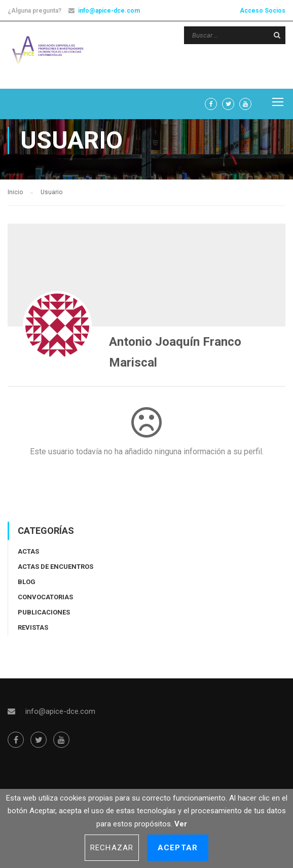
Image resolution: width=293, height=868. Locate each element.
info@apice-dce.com (109, 11)
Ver (181, 824)
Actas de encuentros (56, 572)
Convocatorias (45, 602)
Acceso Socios (263, 11)
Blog (27, 587)
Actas (28, 556)
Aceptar (178, 848)
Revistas (33, 632)
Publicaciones (44, 617)
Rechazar (112, 848)
